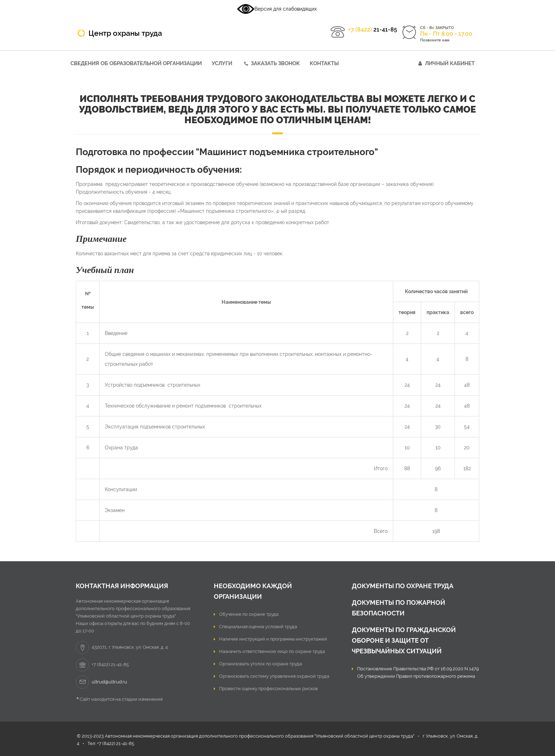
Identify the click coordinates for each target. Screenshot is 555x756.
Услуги (222, 63)
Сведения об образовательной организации (136, 63)
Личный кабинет (450, 63)
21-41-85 (373, 30)
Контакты (324, 63)
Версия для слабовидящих (277, 9)
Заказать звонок (275, 63)
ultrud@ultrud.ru (109, 682)
